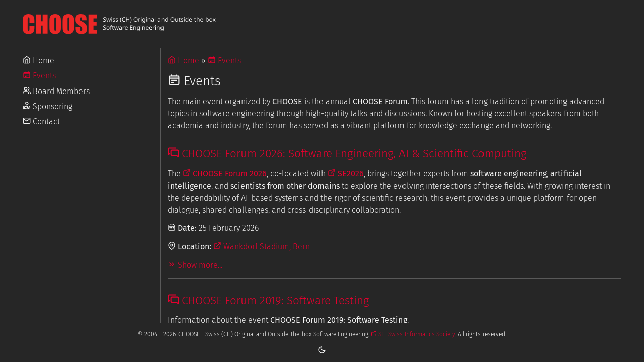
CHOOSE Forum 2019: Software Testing (268, 300)
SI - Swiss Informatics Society (413, 334)
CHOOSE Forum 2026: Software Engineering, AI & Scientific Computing (347, 154)
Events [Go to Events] (39, 76)
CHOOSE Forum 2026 (225, 174)
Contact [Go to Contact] (41, 121)
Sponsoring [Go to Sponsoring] (48, 106)
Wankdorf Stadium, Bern (262, 247)
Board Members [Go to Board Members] (56, 91)
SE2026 (346, 174)
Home (183, 61)
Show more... (195, 265)
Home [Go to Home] (38, 61)
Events (224, 61)
